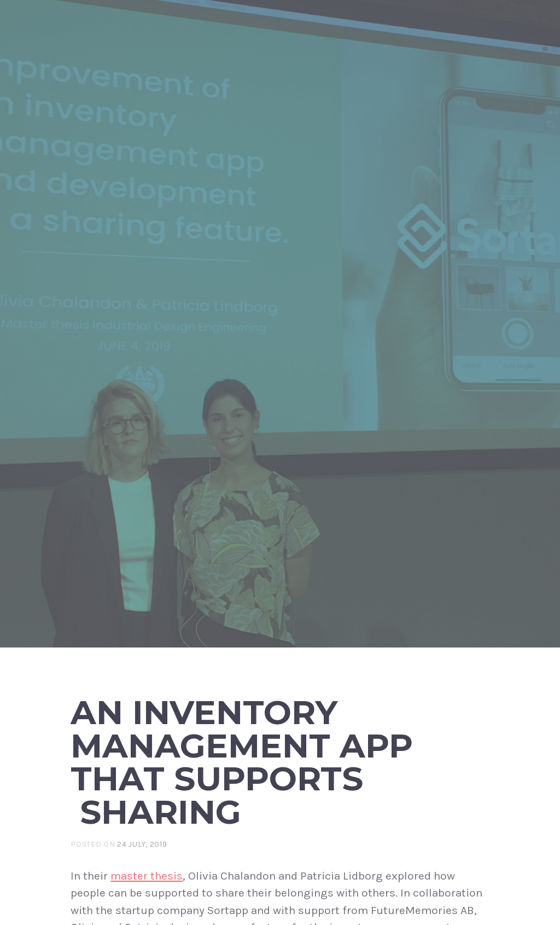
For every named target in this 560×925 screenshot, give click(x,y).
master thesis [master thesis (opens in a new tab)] (147, 876)
